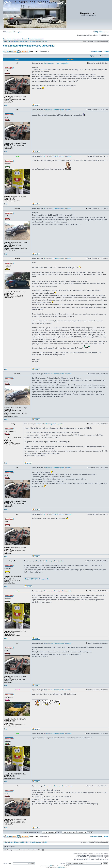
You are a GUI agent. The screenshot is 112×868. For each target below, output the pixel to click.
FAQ (96, 32)
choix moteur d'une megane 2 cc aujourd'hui (29, 46)
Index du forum (8, 42)
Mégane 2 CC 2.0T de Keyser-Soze (37, 579)
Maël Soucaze (62, 867)
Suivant (106, 52)
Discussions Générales (21, 42)
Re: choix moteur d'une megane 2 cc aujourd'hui (57, 110)
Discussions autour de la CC (38, 42)
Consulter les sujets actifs (36, 39)
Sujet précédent (95, 56)
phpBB (50, 866)
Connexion (8, 32)
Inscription (17, 32)
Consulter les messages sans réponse (15, 39)
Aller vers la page (96, 52)
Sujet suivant (104, 56)
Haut (5, 105)
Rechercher (104, 32)
